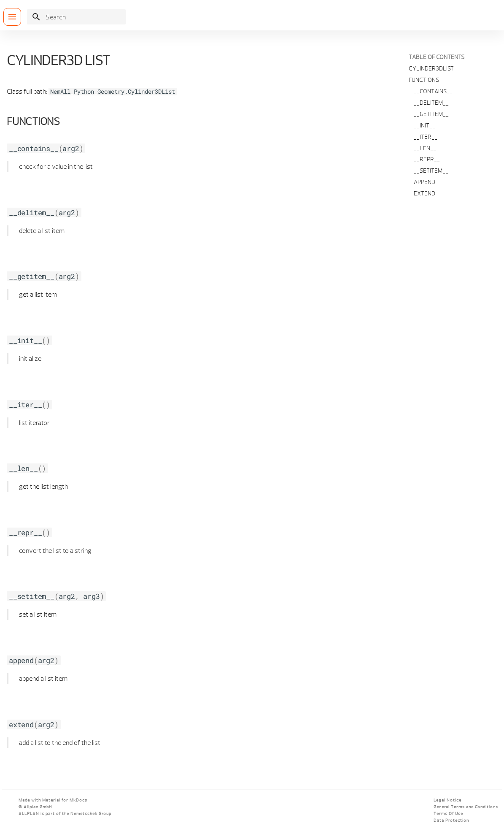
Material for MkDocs (65, 800)
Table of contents (437, 57)
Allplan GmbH (38, 807)
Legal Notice (447, 800)
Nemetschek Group (91, 814)
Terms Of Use (448, 814)
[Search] (76, 17)
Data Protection (451, 820)
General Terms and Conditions (466, 807)
